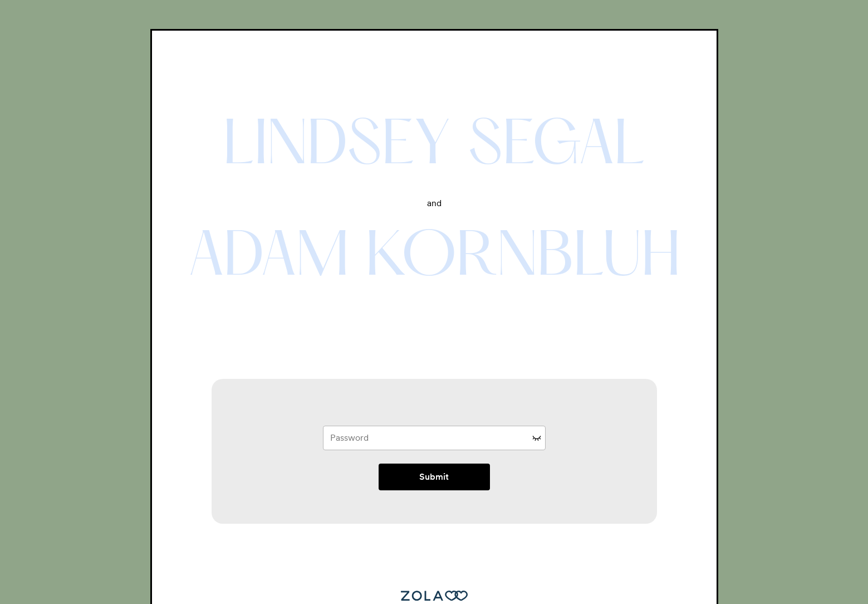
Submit (434, 477)
